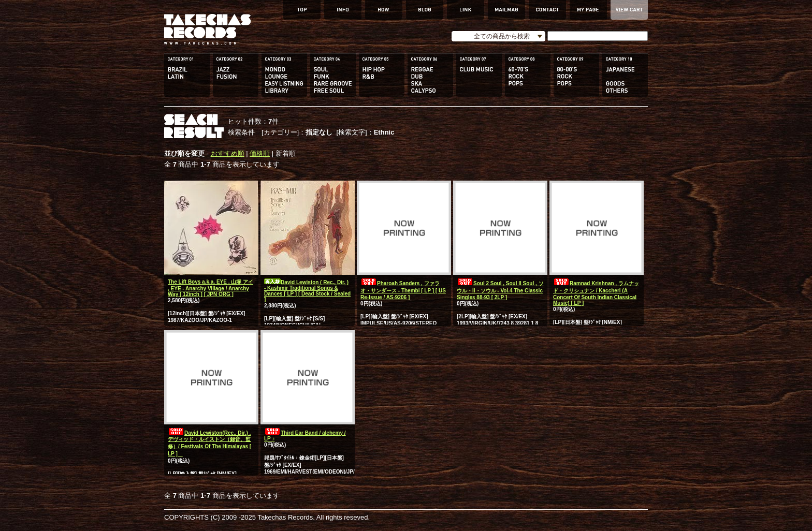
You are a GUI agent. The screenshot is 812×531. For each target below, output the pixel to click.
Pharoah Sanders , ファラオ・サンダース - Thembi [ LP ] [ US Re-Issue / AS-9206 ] (403, 290)
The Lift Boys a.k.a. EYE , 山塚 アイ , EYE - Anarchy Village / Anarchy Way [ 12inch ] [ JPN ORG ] (211, 288)
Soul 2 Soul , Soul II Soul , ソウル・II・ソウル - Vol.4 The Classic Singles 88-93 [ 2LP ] (500, 290)
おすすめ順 (228, 153)
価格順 (260, 153)
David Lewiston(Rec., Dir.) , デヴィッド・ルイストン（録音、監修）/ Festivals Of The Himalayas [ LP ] (209, 443)
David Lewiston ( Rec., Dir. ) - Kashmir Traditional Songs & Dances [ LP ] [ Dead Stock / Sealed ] (307, 291)
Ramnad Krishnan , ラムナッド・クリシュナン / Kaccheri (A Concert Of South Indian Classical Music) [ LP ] (596, 293)
